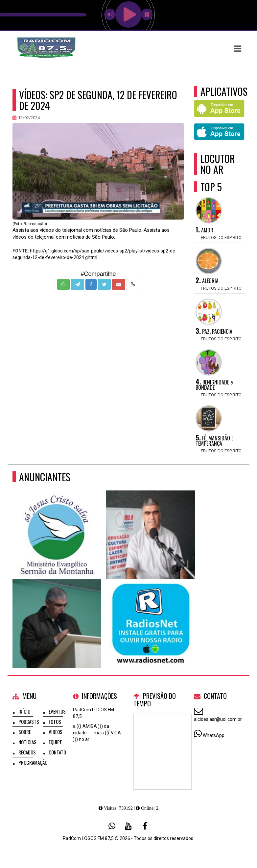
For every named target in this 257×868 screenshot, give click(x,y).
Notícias (27, 742)
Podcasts (29, 722)
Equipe (55, 742)
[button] (238, 49)
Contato (57, 752)
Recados (27, 752)
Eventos (57, 711)
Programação (33, 762)
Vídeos (56, 732)
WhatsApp (214, 735)
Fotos (55, 722)
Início (24, 711)
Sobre (25, 732)
